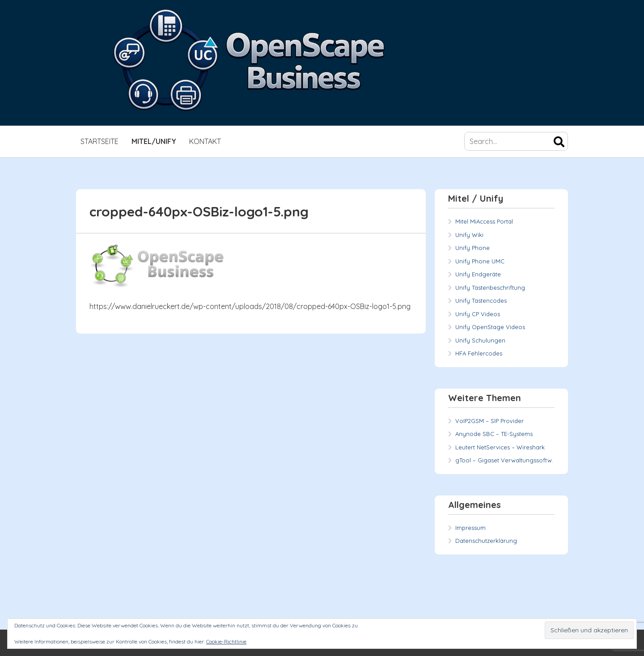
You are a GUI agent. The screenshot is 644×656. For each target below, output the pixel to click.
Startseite (100, 141)
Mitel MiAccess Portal (484, 221)
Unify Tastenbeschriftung (490, 288)
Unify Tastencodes (481, 300)
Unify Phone (472, 248)
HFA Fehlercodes (479, 353)
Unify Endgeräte (478, 274)
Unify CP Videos (478, 314)
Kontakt (205, 141)
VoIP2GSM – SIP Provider (489, 421)
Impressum (470, 528)
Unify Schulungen (480, 340)
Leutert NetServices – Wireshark (500, 447)
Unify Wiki (469, 235)
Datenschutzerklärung (486, 541)
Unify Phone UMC (480, 261)
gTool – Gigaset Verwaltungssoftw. (504, 460)
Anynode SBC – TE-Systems (494, 434)
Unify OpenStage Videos (490, 327)
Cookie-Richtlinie (226, 641)
